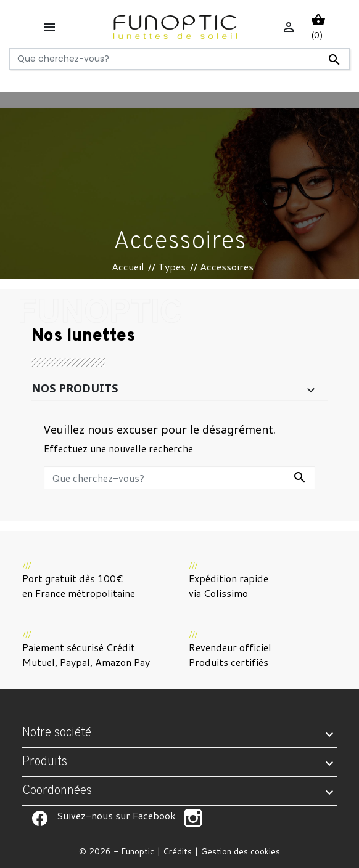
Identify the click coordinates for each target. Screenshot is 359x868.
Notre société (57, 733)
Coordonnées (57, 791)
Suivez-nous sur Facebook (39, 818)
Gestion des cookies (240, 851)
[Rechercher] (179, 59)
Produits (45, 762)
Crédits (177, 851)
